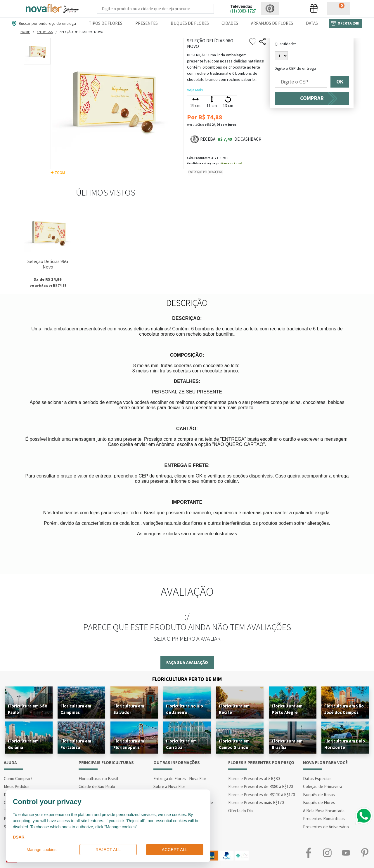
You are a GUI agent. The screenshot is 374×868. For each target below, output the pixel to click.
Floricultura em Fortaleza (76, 744)
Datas (312, 23)
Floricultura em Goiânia (23, 744)
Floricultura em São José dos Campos (344, 709)
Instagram (327, 853)
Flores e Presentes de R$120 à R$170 (262, 795)
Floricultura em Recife (234, 709)
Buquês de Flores (319, 802)
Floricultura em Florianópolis (129, 744)
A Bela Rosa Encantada (324, 811)
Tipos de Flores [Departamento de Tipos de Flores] (106, 23)
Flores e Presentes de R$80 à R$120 (260, 786)
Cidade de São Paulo (97, 786)
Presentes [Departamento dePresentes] (147, 23)
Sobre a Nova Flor (169, 786)
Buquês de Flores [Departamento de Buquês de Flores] (190, 23)
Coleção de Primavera (323, 786)
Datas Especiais (317, 779)
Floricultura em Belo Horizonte (345, 744)
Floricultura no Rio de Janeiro (185, 709)
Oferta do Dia (240, 811)
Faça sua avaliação (187, 662)
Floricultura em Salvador (129, 709)
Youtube (346, 853)
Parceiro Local (231, 163)
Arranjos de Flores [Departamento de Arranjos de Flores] (272, 23)
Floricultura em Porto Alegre (287, 709)
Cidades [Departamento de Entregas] (230, 23)
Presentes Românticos (324, 819)
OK (340, 82)
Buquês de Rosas (319, 795)
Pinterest (365, 853)
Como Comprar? (18, 779)
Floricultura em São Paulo (28, 709)
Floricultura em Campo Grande (234, 744)
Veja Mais (195, 90)
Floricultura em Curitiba (181, 744)
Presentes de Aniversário (326, 827)
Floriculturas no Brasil (98, 779)
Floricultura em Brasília (287, 744)
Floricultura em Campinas (76, 709)
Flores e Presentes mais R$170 (256, 802)
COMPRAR (312, 98)
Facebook (309, 853)
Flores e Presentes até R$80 (254, 779)
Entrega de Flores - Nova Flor (180, 779)
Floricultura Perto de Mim (187, 679)
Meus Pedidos (17, 786)
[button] (270, 8)
